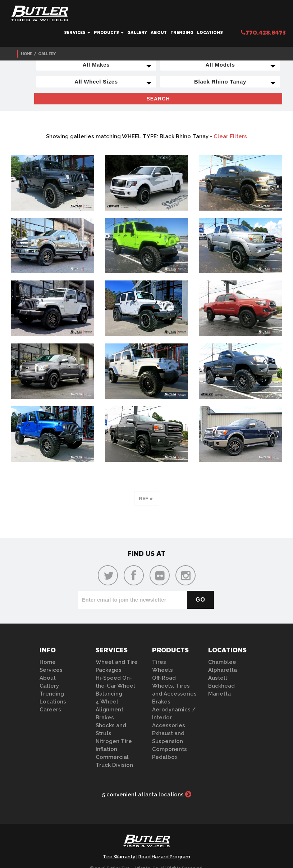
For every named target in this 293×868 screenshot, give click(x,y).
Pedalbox (165, 757)
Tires (159, 662)
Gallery (137, 32)
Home (27, 53)
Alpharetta (223, 670)
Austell (218, 678)
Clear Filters (230, 136)
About (159, 32)
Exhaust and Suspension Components (170, 741)
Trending (182, 32)
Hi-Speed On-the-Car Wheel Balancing (115, 686)
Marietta (219, 694)
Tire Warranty (119, 857)
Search (158, 99)
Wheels (162, 670)
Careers (50, 710)
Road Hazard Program (164, 857)
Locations (210, 32)
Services (77, 32)
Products (109, 32)
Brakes (105, 718)
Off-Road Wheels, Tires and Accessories (174, 686)
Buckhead (221, 686)
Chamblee (222, 662)
